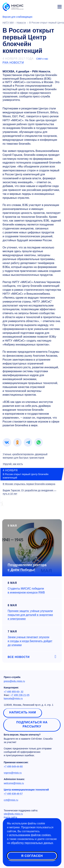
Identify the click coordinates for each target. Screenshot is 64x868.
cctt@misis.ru (11, 800)
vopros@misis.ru (13, 773)
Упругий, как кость (13, 464)
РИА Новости (13, 63)
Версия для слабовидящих (17, 17)
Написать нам (23, 712)
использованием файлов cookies (30, 835)
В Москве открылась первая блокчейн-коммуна (29, 484)
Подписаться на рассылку (32, 724)
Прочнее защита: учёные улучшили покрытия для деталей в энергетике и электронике (30, 615)
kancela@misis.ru (13, 699)
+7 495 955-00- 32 (14, 692)
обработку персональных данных (32, 843)
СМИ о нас (42, 59)
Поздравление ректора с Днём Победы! (27, 567)
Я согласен (32, 856)
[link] (7, 442)
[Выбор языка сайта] (44, 6)
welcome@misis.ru (14, 783)
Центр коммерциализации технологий (26, 790)
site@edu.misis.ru (13, 814)
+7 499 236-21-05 (20, 695)
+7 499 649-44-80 (13, 766)
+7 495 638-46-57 (13, 794)
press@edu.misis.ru (14, 681)
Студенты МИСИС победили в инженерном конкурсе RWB (26, 590)
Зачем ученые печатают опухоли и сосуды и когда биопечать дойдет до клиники (30, 641)
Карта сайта (10, 817)
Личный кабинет (51, 6)
